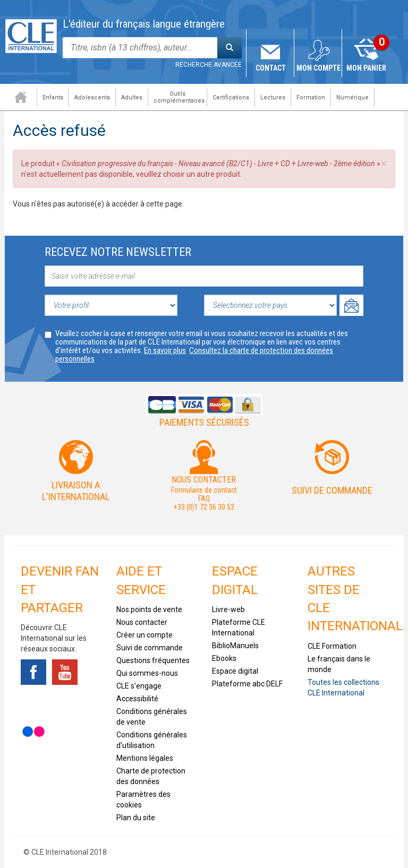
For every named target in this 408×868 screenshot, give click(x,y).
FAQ (204, 499)
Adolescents (92, 97)
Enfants (53, 97)
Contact (271, 68)
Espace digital (235, 671)
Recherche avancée (209, 65)
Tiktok (33, 702)
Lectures (273, 97)
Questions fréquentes (153, 660)
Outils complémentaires (179, 97)
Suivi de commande (332, 490)
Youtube (65, 672)
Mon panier (366, 68)
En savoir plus (165, 350)
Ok (351, 305)
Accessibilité (137, 699)
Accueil (21, 97)
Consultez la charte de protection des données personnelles (194, 355)
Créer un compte (144, 635)
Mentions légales (145, 758)
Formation (311, 97)
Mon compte (318, 68)
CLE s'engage (139, 686)
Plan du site (136, 818)
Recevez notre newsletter (118, 252)
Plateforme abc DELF (247, 684)
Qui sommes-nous (147, 673)
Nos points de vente (149, 609)
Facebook (33, 672)
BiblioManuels (235, 646)
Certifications (231, 97)
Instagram (65, 702)
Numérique (352, 97)
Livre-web (228, 609)
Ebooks (224, 658)
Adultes (132, 97)
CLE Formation (332, 646)
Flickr (33, 732)
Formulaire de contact (204, 490)
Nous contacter (142, 622)
